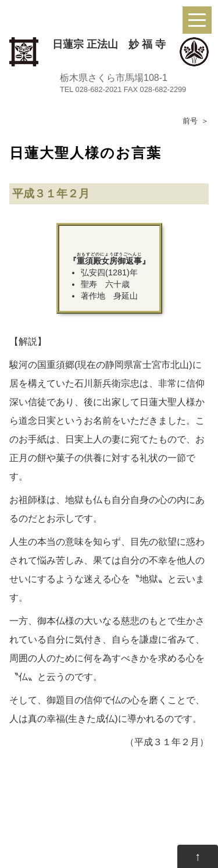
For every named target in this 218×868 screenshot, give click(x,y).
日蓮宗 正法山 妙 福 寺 (109, 44)
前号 (190, 121)
